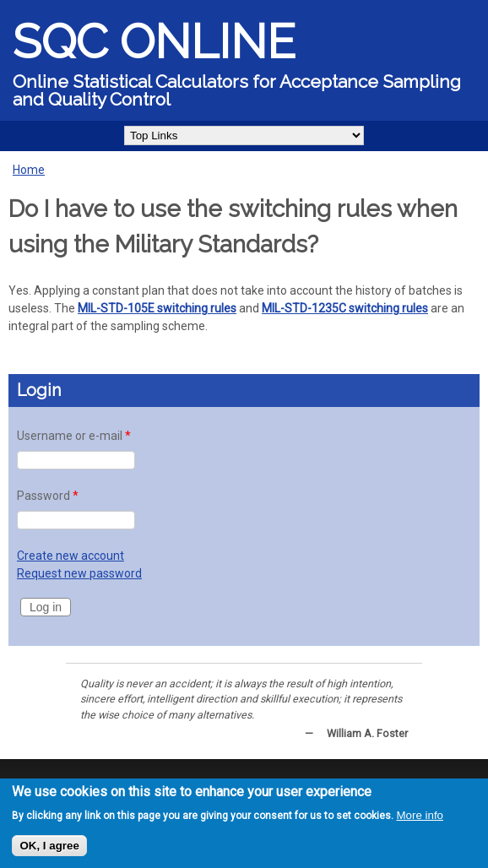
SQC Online (154, 41)
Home (29, 170)
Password (48, 496)
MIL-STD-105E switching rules (157, 308)
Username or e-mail (74, 436)
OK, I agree (49, 846)
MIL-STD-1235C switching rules (345, 308)
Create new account (70, 556)
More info (420, 815)
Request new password (79, 573)
